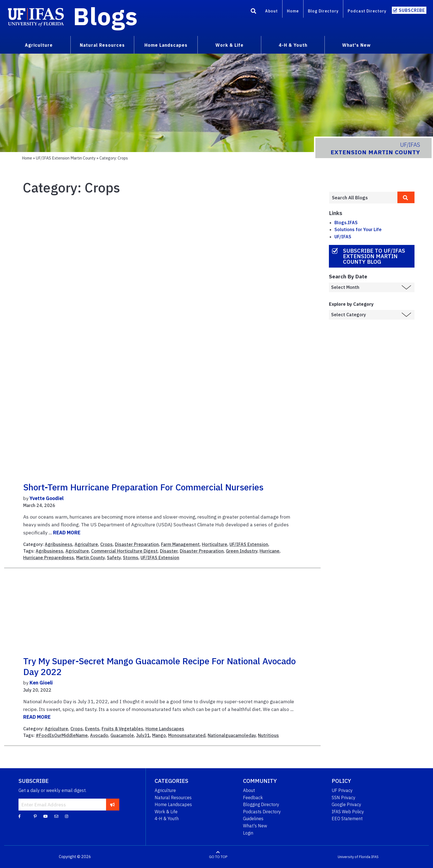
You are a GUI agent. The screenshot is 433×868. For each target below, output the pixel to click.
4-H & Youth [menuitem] (293, 45)
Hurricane (270, 551)
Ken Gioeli (41, 683)
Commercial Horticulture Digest (124, 551)
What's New (255, 826)
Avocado (99, 735)
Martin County (90, 558)
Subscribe (412, 10)
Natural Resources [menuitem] (102, 45)
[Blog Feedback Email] (56, 816)
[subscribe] (113, 804)
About (271, 11)
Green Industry (242, 551)
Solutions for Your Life (358, 229)
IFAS (375, 857)
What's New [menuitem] (356, 45)
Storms (131, 558)
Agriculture (86, 544)
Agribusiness (59, 544)
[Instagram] (67, 816)
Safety (114, 558)
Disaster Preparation (137, 544)
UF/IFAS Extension (249, 544)
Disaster (169, 551)
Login (248, 833)
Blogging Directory (261, 804)
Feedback (253, 798)
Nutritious (268, 735)
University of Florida (354, 857)
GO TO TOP (218, 857)
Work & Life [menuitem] (229, 45)
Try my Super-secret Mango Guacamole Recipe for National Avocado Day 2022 (159, 666)
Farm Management (180, 544)
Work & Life (166, 812)
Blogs (105, 16)
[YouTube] (46, 816)
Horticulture (215, 544)
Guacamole (122, 735)
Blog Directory (323, 11)
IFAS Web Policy (348, 812)
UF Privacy (342, 790)
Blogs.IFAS (346, 223)
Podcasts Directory (262, 812)
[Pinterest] (35, 816)
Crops (106, 544)
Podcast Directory (367, 11)
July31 (143, 735)
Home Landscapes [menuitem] (166, 45)
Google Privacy (346, 804)
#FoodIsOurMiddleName (62, 735)
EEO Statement (347, 819)
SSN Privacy (344, 798)
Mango (159, 735)
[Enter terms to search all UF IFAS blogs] (363, 198)
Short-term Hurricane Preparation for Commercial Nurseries (143, 487)
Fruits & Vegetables (122, 729)
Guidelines (253, 819)
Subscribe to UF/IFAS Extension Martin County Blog (374, 256)
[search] (406, 197)
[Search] (254, 12)
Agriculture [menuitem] (39, 45)
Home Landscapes (165, 729)
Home (293, 11)
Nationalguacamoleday (232, 735)
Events (92, 729)
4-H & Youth (167, 819)
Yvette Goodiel (47, 498)
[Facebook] (19, 816)
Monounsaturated (187, 735)
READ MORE (67, 533)
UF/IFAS (343, 237)
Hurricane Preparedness (49, 558)
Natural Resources (173, 798)
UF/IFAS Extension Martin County (66, 158)
